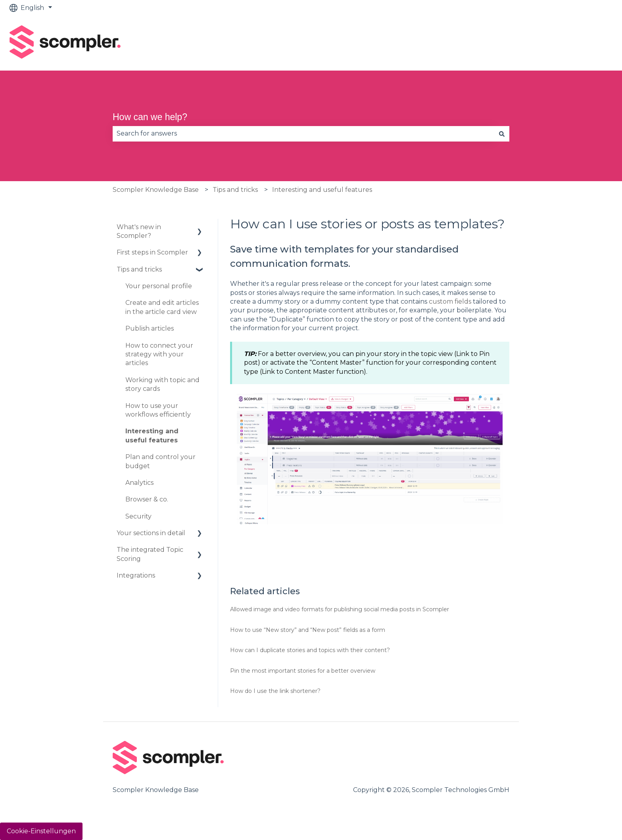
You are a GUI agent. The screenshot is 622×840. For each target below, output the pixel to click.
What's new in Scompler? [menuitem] (139, 231)
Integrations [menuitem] (136, 575)
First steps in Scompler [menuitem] (152, 252)
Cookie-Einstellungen (41, 831)
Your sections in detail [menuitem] (151, 533)
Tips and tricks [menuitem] (139, 269)
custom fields (450, 301)
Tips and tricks (235, 190)
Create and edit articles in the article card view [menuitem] (162, 307)
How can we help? (150, 117)
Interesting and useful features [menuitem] (152, 435)
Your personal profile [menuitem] (159, 286)
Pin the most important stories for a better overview (303, 671)
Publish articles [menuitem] (150, 328)
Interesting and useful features (322, 190)
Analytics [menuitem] (139, 483)
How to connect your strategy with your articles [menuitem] (159, 354)
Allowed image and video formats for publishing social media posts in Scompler (340, 609)
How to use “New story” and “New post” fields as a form (308, 630)
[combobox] (303, 134)
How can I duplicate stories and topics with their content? (310, 650)
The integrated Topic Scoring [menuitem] (150, 554)
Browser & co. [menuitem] (147, 499)
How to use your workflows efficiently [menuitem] (158, 410)
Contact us (587, 43)
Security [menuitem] (138, 516)
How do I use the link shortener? (275, 691)
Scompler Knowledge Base (156, 190)
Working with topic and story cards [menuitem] (162, 384)
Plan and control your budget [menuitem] (160, 461)
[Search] (502, 134)
